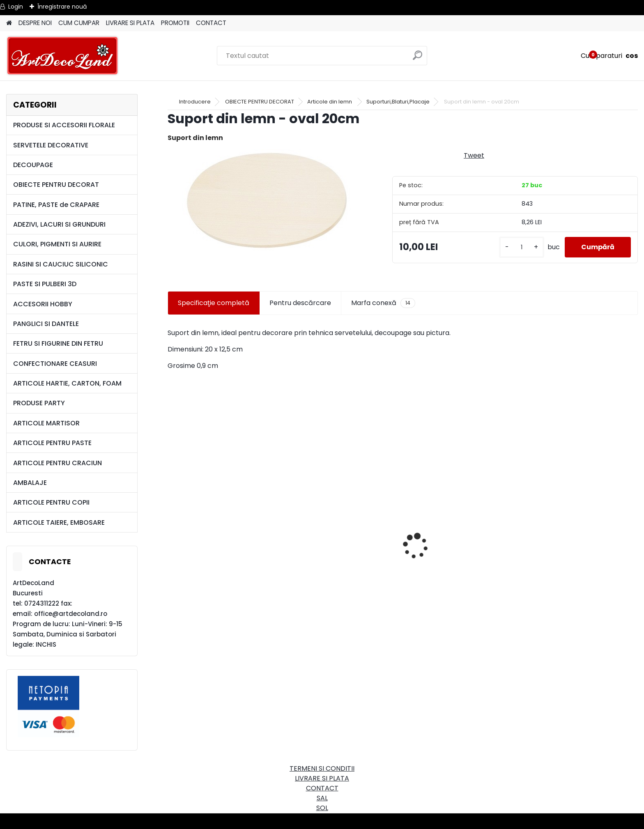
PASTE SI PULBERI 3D (45, 284)
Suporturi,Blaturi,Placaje (398, 102)
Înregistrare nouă (62, 7)
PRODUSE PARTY (39, 403)
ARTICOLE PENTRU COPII (51, 502)
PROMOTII (175, 23)
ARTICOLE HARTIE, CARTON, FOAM (67, 383)
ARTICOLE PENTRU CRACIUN (57, 463)
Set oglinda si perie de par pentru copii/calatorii (485, 591)
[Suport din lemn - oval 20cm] (267, 200)
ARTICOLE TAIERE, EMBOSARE (59, 522)
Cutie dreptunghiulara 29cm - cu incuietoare (246, 562)
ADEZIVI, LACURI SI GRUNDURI (59, 224)
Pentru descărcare (300, 303)
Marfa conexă (383, 303)
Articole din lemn (330, 102)
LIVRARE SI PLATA (130, 23)
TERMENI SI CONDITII (322, 768)
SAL (322, 798)
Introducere (195, 102)
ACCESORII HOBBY (43, 304)
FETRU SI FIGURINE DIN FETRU (58, 343)
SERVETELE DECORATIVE (51, 145)
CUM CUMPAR (79, 23)
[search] (417, 59)
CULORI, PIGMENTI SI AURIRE (57, 244)
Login (16, 7)
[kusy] (522, 247)
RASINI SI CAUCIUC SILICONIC (61, 264)
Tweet (474, 155)
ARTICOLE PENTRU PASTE (52, 443)
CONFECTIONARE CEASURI (55, 364)
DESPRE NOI (35, 23)
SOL (322, 808)
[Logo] (63, 56)
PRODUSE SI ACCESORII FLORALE (64, 125)
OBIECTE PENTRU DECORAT (56, 185)
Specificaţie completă (214, 303)
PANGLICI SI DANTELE (46, 324)
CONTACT (211, 23)
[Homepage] (9, 23)
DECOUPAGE (33, 165)
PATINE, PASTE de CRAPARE (56, 205)
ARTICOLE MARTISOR (46, 423)
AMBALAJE (30, 483)
